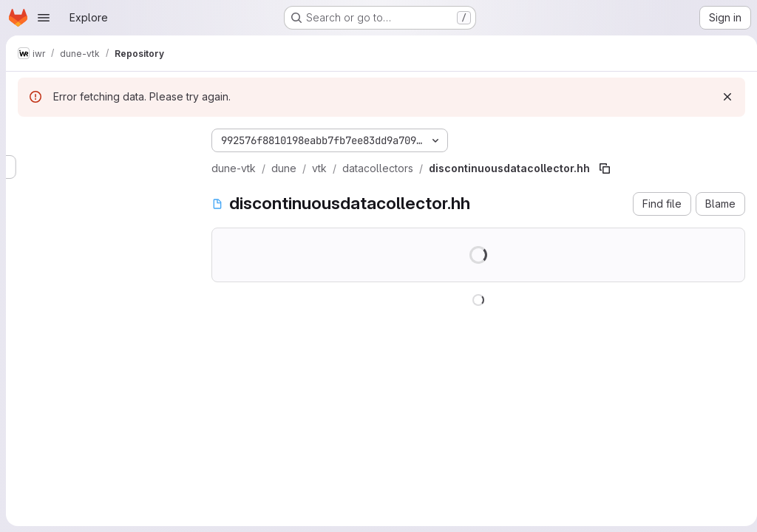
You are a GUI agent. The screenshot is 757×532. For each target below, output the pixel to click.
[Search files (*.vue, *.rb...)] (103, 167)
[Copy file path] (605, 168)
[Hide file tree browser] (30, 137)
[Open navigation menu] (44, 18)
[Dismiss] (722, 97)
